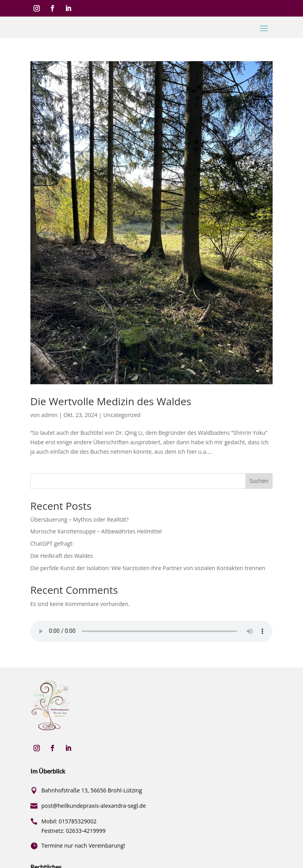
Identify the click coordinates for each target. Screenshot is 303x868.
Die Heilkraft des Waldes (62, 556)
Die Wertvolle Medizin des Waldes (111, 401)
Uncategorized (122, 415)
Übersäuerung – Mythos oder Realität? (79, 519)
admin (49, 415)
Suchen (259, 481)
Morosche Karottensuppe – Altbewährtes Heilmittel (96, 531)
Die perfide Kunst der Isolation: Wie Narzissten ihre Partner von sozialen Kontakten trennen (148, 568)
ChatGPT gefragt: (52, 543)
